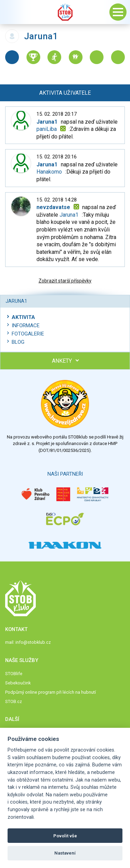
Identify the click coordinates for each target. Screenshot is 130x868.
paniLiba (47, 129)
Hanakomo (49, 172)
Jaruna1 (69, 215)
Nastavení (65, 853)
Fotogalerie (28, 334)
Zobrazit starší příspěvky (65, 281)
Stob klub (65, 12)
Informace (26, 325)
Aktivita (23, 317)
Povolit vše (65, 836)
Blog (18, 342)
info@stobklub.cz (33, 642)
